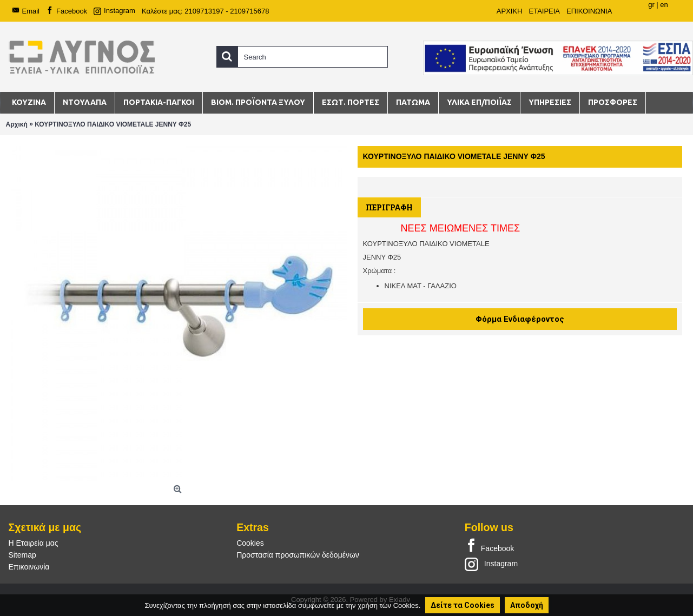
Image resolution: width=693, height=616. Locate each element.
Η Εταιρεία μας (34, 543)
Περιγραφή (389, 207)
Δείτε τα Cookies (463, 605)
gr (651, 5)
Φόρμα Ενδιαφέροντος (520, 319)
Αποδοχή (527, 605)
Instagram (491, 564)
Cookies (250, 543)
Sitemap (22, 555)
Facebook (489, 546)
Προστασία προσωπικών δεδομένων (298, 555)
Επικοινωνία (29, 567)
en (664, 5)
